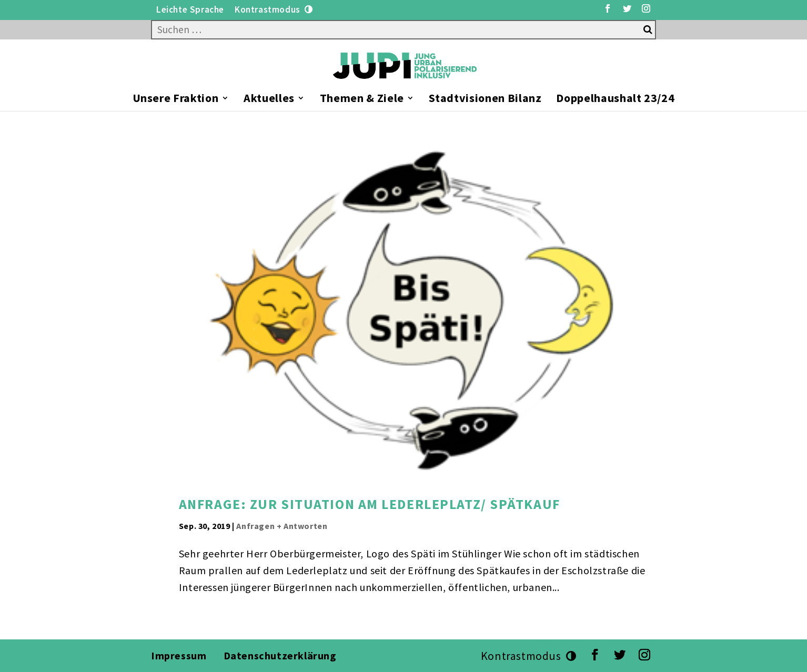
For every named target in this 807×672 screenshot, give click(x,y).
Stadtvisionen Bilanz (485, 100)
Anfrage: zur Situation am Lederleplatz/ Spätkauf (370, 504)
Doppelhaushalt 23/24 (615, 100)
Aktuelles (269, 100)
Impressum (179, 655)
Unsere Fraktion (176, 100)
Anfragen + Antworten (282, 526)
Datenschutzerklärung (281, 655)
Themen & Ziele (362, 100)
